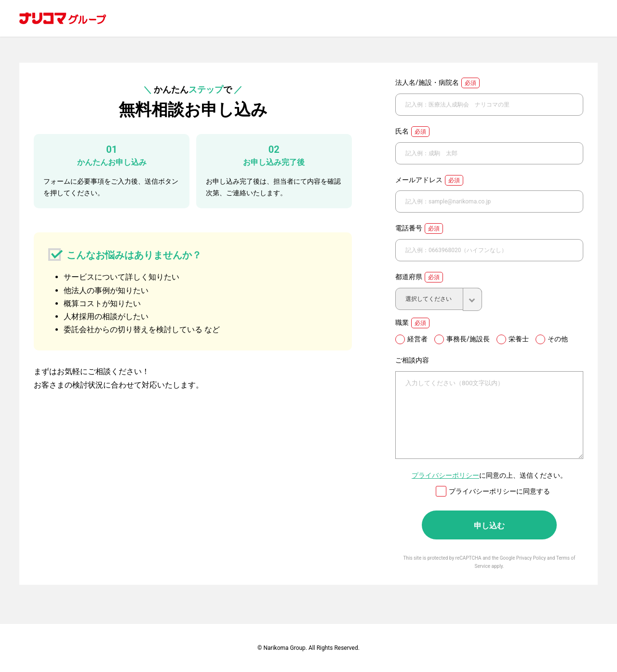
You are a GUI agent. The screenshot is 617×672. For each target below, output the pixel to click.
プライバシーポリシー (445, 475)
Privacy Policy (531, 558)
